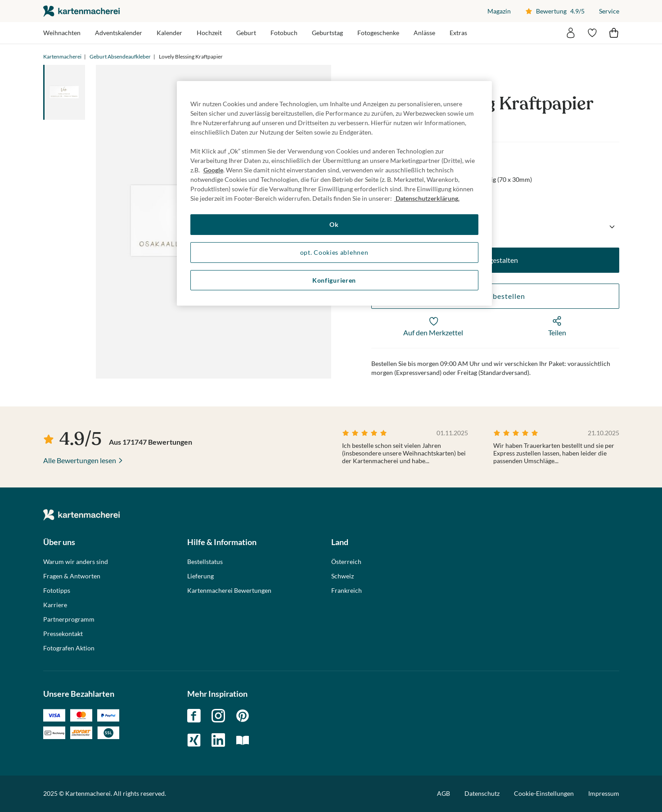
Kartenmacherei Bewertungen (229, 591)
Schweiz (342, 576)
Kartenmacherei (62, 56)
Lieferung (200, 576)
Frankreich (347, 591)
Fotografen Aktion (69, 648)
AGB (444, 793)
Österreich (346, 562)
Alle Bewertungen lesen (80, 460)
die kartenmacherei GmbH (81, 11)
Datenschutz (482, 793)
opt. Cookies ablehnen (334, 252)
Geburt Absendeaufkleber (120, 56)
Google (213, 170)
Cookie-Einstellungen (544, 794)
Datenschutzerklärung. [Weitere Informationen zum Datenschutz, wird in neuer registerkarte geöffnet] (427, 198)
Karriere (55, 605)
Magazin (499, 11)
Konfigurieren (334, 280)
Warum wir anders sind (76, 562)
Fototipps (57, 591)
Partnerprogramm (69, 619)
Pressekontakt (63, 634)
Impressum (604, 793)
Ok (334, 224)
